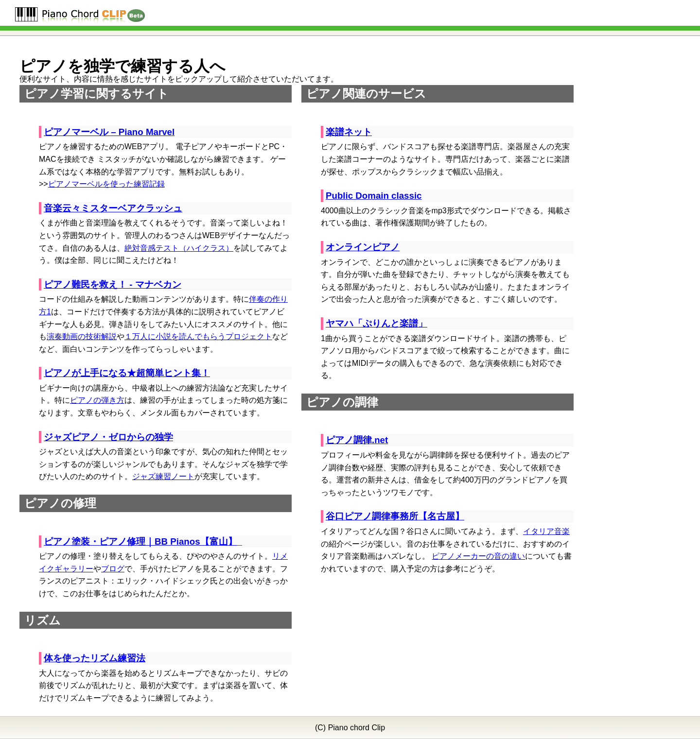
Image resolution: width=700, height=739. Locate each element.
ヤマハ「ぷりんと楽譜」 (376, 323)
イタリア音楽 (546, 531)
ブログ (113, 569)
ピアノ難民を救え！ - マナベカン (113, 284)
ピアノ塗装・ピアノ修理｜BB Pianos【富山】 (140, 541)
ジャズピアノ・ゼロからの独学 (108, 437)
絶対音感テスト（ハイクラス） (179, 248)
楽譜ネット (349, 132)
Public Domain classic (374, 196)
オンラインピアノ (363, 247)
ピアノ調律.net (357, 440)
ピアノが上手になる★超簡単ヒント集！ (127, 373)
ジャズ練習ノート (163, 476)
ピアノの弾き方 (97, 400)
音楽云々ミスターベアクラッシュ (113, 208)
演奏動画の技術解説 (82, 336)
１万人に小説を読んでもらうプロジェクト (198, 336)
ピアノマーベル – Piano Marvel (109, 132)
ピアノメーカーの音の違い (478, 556)
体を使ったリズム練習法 (95, 658)
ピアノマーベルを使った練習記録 (106, 184)
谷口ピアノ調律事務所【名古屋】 (395, 516)
